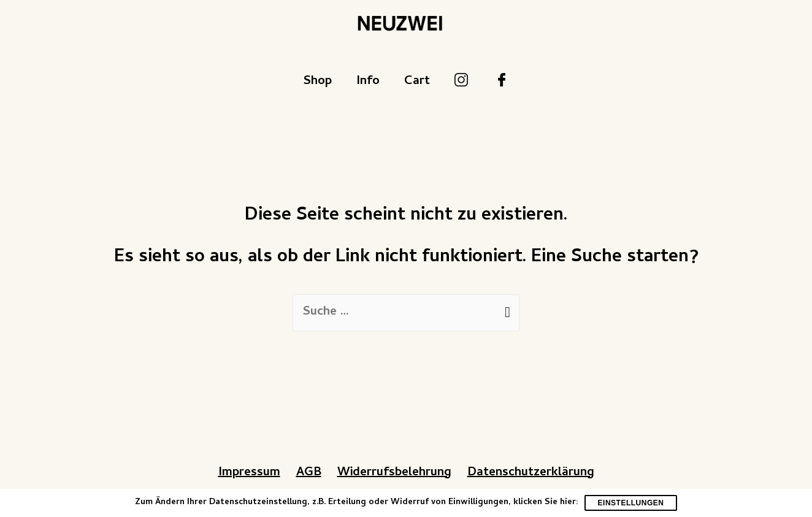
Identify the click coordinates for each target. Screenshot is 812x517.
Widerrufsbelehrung (394, 473)
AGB (309, 473)
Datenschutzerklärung (531, 473)
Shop (317, 82)
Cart (417, 82)
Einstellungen (631, 503)
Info (368, 82)
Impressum (249, 473)
